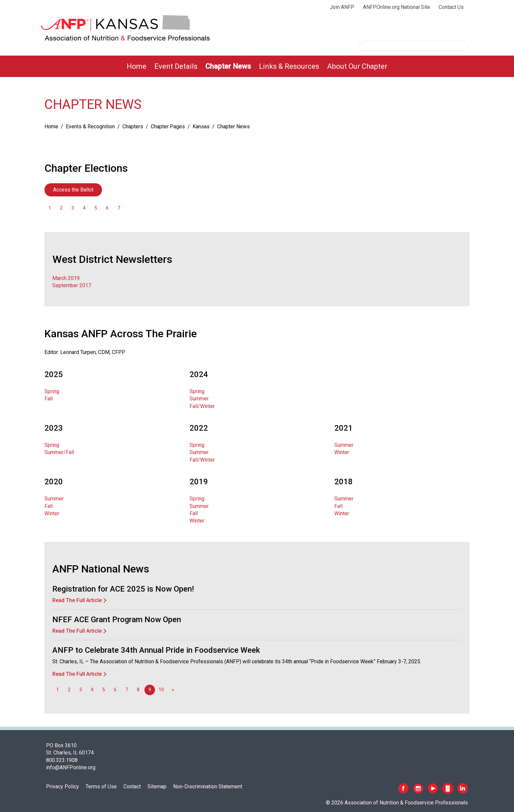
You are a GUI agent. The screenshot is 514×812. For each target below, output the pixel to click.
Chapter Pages (168, 127)
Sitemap (157, 787)
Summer (199, 399)
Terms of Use (101, 787)
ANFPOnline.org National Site (397, 7)
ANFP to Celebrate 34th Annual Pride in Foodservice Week (156, 650)
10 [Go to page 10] (161, 690)
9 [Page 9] (150, 690)
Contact (132, 787)
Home (137, 66)
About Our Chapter (357, 66)
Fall (49, 399)
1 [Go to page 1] (50, 208)
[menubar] (257, 66)
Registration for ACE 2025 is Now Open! (123, 589)
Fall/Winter (202, 406)
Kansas (201, 127)
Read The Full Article (77, 600)
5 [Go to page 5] (96, 208)
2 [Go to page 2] (61, 208)
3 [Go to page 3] (73, 208)
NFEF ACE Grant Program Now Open (117, 620)
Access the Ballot (73, 190)
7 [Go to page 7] (119, 208)
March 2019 (66, 278)
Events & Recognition (90, 127)
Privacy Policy (63, 787)
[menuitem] (137, 66)
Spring (52, 391)
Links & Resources (289, 66)
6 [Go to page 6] (107, 208)
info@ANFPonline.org (71, 767)
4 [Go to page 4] (84, 208)
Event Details (176, 66)
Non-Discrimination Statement (208, 787)
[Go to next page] (173, 690)
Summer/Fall (59, 452)
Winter (342, 452)
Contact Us (451, 7)
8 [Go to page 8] (138, 690)
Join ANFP (342, 7)
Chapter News (228, 66)
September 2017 (72, 285)
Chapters (133, 127)
